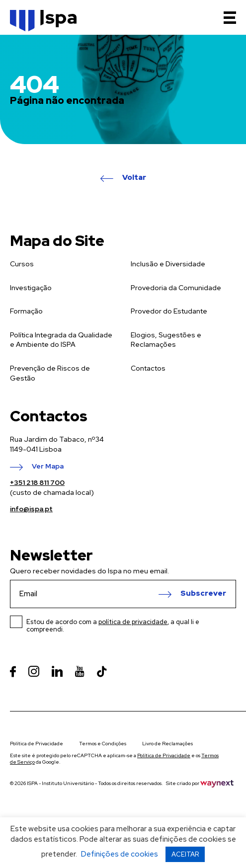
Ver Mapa (48, 467)
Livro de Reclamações (167, 744)
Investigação (31, 288)
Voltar (134, 178)
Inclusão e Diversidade (168, 264)
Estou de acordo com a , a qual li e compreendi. (113, 625)
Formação (26, 311)
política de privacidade (133, 622)
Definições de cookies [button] (120, 854)
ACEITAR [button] (185, 854)
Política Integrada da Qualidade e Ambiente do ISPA (61, 340)
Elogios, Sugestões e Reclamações (166, 340)
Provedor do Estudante (169, 311)
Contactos (148, 368)
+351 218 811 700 (37, 482)
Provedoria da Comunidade (176, 288)
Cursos (22, 264)
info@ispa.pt (31, 509)
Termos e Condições (103, 744)
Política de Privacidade (37, 744)
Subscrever (203, 594)
